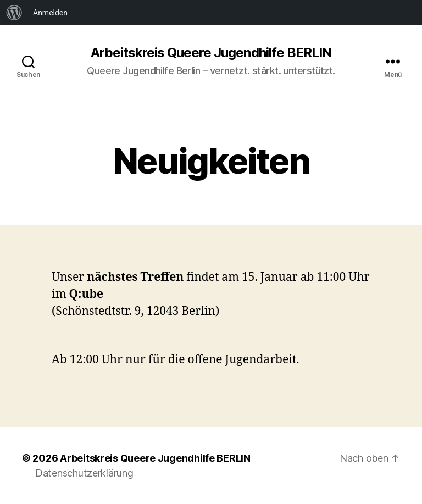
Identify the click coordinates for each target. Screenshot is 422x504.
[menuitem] (14, 13)
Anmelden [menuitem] (50, 13)
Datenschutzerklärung (84, 473)
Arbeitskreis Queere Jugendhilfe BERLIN (211, 53)
